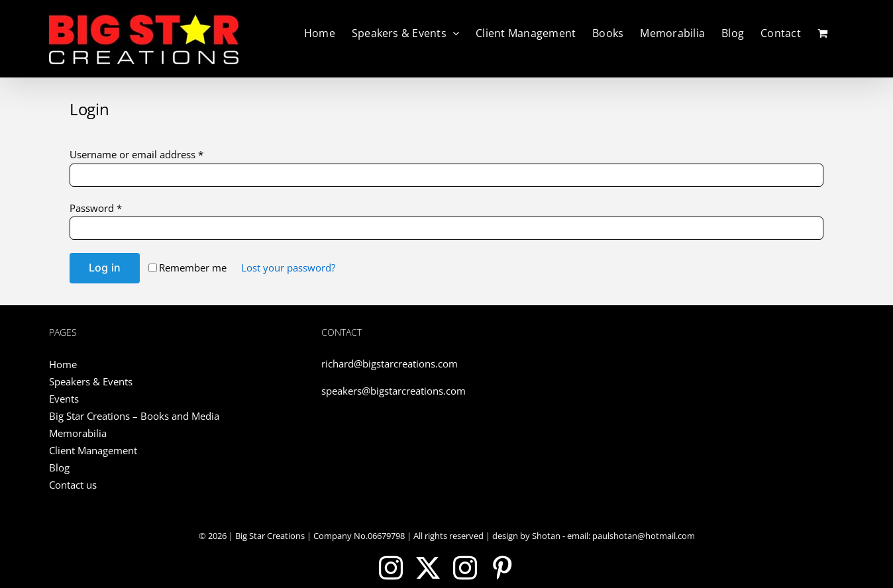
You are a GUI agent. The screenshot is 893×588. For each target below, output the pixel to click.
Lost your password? (288, 268)
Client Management (93, 450)
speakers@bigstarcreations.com (394, 391)
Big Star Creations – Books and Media (134, 416)
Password (96, 208)
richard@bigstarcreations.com (390, 364)
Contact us (73, 485)
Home (63, 364)
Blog (59, 467)
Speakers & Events (91, 381)
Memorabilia (78, 433)
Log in (105, 268)
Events (64, 399)
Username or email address (136, 154)
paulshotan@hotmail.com (643, 536)
